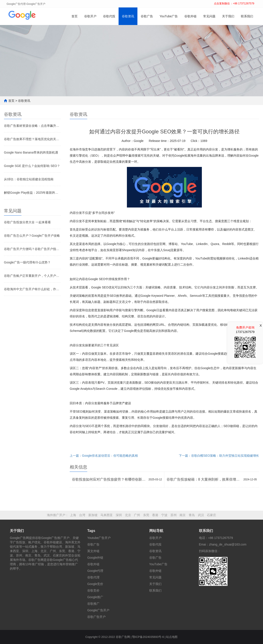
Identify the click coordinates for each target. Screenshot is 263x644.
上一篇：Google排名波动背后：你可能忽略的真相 (104, 456)
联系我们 (247, 16)
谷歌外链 (190, 16)
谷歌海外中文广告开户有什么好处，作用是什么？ (32, 289)
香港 (155, 515)
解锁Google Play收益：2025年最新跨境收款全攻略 (32, 193)
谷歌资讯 (128, 16)
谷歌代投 (109, 16)
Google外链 (95, 558)
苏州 (174, 515)
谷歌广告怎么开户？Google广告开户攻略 (32, 236)
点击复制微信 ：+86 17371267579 (234, 4)
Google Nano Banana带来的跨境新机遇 (31, 152)
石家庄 (211, 515)
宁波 (164, 515)
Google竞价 (95, 584)
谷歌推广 (93, 604)
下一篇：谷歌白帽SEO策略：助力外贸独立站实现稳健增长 (219, 456)
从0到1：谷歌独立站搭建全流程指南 (29, 179)
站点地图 (172, 637)
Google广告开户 (98, 610)
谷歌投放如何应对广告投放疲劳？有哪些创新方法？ (109, 479)
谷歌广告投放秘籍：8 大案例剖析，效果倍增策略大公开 (204, 479)
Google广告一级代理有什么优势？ (27, 262)
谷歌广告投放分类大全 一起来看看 (27, 222)
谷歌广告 (147, 16)
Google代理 (95, 571)
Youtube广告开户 (99, 538)
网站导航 (156, 531)
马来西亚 (107, 515)
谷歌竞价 (93, 590)
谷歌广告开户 (96, 617)
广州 (137, 515)
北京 (128, 515)
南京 (183, 515)
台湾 (82, 515)
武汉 (201, 515)
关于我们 (228, 16)
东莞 (146, 515)
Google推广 (95, 597)
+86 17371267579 (221, 538)
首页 (75, 16)
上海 (73, 515)
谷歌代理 (93, 577)
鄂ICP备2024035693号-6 (148, 637)
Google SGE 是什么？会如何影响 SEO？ (32, 166)
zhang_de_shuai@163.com (228, 544)
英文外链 (93, 551)
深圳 (119, 515)
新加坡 (93, 515)
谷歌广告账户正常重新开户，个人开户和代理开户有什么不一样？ (32, 276)
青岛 (192, 515)
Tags (91, 531)
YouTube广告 (169, 16)
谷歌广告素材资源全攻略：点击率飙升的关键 (32, 126)
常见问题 (209, 16)
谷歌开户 (90, 16)
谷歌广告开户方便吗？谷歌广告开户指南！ (32, 249)
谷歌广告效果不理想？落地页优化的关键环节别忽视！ (32, 139)
